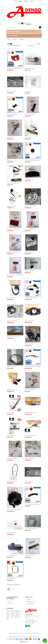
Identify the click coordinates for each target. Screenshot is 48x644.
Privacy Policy (10, 603)
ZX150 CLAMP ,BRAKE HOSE (30, 114)
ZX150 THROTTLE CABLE (12, 367)
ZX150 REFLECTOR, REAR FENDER (13, 229)
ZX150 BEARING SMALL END (30, 252)
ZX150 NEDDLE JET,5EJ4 (29, 556)
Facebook (26, 626)
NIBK (11, 610)
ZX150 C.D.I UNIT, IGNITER (12, 321)
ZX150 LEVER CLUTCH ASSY (30, 436)
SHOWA (8, 616)
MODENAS (16, 617)
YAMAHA (8, 615)
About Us (9, 601)
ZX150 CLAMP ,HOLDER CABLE (13, 183)
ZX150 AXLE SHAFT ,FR (29, 481)
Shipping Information (31, 602)
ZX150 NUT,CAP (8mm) (29, 390)
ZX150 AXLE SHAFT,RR (11, 91)
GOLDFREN (16, 616)
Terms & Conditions (27, 633)
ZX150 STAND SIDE (11, 413)
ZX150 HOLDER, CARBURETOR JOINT (14, 510)
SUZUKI (12, 617)
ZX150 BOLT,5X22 (28, 137)
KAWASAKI (21, 39)
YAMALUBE (18, 615)
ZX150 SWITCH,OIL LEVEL (12, 206)
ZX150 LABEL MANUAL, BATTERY (13, 252)
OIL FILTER (13, 612)
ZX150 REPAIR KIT (10, 137)
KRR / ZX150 (29, 39)
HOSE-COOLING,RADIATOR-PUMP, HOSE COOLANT (33, 504)
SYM (20, 617)
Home (9, 39)
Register (26, 1)
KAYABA (8, 612)
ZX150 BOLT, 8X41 (28, 91)
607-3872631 (17, 31)
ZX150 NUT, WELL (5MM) (29, 271)
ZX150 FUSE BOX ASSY (11, 533)
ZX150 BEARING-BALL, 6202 (30, 68)
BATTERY (17, 613)
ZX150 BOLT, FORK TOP (11, 160)
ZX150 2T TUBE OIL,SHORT (30, 458)
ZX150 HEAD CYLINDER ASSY (30, 206)
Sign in (32, 1)
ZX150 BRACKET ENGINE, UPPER (31, 529)
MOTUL (12, 616)
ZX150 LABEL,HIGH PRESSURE (30, 229)
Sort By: (38, 44)
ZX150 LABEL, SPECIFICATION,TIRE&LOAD (15, 275)
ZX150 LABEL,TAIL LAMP (29, 179)
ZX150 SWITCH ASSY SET (30, 344)
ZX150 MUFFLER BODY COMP (30, 413)
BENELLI (8, 619)
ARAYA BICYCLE (16, 610)
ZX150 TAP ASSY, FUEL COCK (13, 390)
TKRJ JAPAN (12, 613)
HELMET (8, 610)
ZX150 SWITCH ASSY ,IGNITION (31, 298)
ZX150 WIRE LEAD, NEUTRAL (12, 481)
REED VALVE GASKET (11, 579)
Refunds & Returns (30, 604)
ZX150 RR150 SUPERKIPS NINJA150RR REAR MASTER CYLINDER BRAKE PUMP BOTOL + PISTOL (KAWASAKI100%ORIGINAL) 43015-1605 (33, 367)
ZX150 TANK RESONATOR (12, 556)
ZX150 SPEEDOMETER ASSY (30, 321)
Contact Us (29, 599)
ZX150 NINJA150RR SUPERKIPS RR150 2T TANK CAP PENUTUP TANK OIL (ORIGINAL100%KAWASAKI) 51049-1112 (33, 160)
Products (15, 39)
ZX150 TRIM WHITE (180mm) (13, 337)
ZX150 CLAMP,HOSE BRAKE (12, 114)
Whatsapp (29, 626)
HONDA (17, 612)
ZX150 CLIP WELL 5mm (12, 436)
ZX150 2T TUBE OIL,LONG (12, 458)
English (21, 1)
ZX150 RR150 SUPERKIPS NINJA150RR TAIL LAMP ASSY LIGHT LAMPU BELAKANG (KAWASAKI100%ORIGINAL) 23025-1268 (15, 68)
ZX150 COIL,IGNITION (11, 298)
